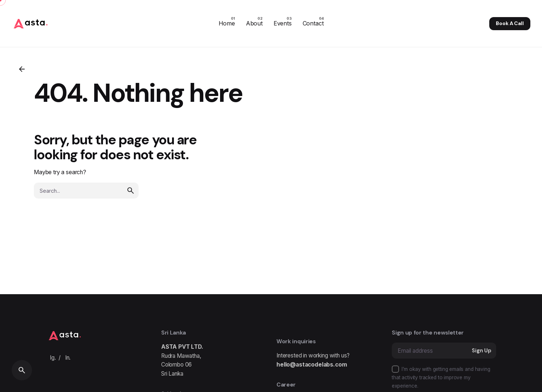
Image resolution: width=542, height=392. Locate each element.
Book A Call (510, 23)
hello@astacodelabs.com (312, 365)
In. (68, 358)
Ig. (53, 358)
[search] (131, 189)
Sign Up (482, 351)
